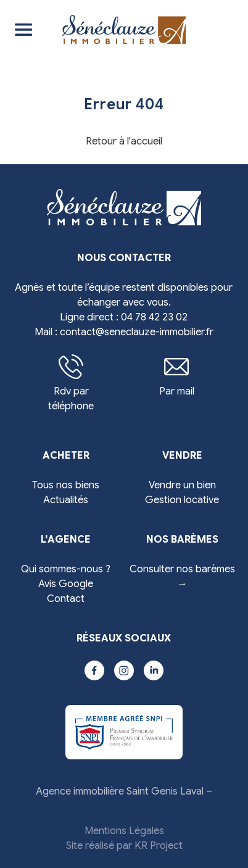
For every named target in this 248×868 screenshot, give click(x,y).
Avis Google (66, 584)
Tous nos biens (66, 485)
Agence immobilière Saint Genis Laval (120, 791)
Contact (66, 599)
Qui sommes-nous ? (66, 569)
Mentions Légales (124, 831)
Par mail (177, 376)
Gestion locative (182, 500)
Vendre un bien (182, 485)
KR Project (159, 846)
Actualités (66, 500)
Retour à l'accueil (124, 141)
